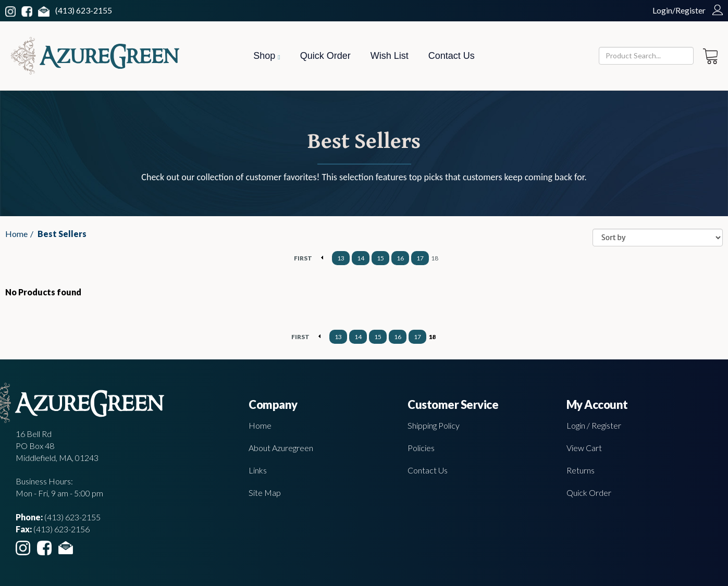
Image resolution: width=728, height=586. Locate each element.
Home (16, 234)
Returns (581, 470)
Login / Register (594, 425)
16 (400, 258)
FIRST (303, 258)
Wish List (390, 56)
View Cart (584, 448)
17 (420, 258)
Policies (421, 448)
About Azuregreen (281, 448)
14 (361, 258)
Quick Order (325, 56)
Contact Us (452, 56)
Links (258, 470)
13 (341, 258)
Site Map (265, 493)
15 (380, 258)
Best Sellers (62, 234)
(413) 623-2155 (84, 10)
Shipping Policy (434, 425)
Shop (267, 56)
